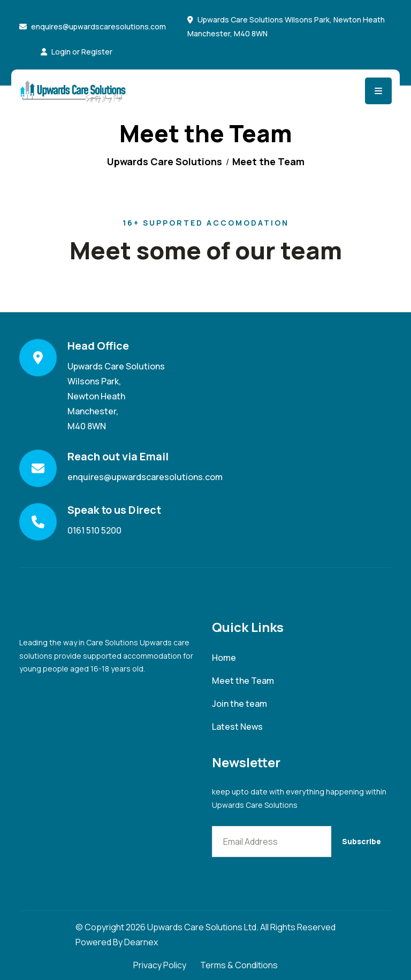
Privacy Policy (160, 965)
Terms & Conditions (239, 965)
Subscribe (361, 841)
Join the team (239, 704)
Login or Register (77, 52)
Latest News (237, 727)
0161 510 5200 (94, 530)
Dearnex (141, 942)
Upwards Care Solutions (165, 161)
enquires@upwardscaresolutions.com (98, 26)
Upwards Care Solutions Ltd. (203, 927)
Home (224, 658)
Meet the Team (243, 681)
